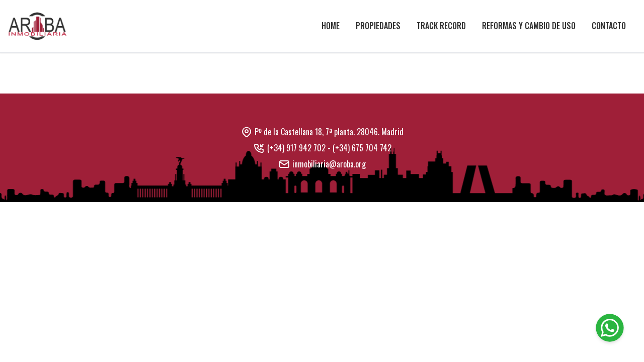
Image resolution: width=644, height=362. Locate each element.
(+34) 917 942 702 (296, 148)
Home (331, 26)
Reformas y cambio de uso (529, 26)
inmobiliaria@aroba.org (329, 164)
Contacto (609, 26)
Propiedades (378, 26)
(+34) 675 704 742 (362, 148)
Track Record (441, 26)
